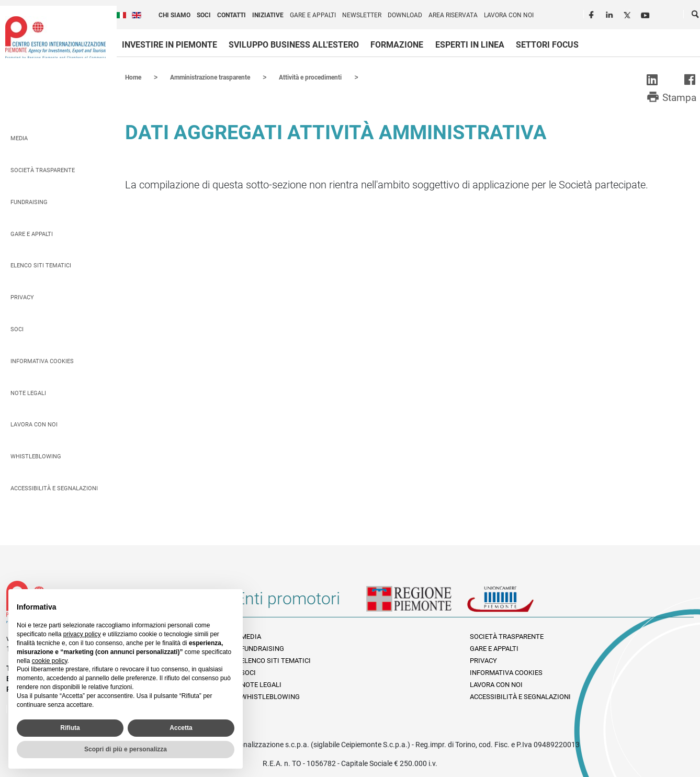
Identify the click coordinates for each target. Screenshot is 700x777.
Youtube (646, 14)
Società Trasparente (43, 170)
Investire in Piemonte (170, 45)
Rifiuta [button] (70, 728)
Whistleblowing (36, 456)
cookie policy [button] (50, 661)
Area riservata (453, 15)
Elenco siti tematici (41, 265)
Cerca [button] (696, 16)
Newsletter (362, 15)
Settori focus (547, 45)
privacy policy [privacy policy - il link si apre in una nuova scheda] (82, 634)
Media (19, 138)
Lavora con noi (509, 15)
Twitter (628, 14)
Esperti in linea (470, 45)
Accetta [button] (181, 728)
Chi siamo (174, 15)
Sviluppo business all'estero (294, 45)
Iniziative (268, 15)
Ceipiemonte (55, 37)
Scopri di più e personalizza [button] (126, 749)
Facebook (593, 14)
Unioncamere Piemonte (515, 602)
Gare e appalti (313, 15)
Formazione (397, 45)
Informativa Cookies (42, 361)
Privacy (22, 297)
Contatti (232, 15)
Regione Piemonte (416, 602)
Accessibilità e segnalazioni (54, 488)
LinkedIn (611, 14)
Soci (204, 15)
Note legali (28, 393)
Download (405, 15)
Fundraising (29, 202)
